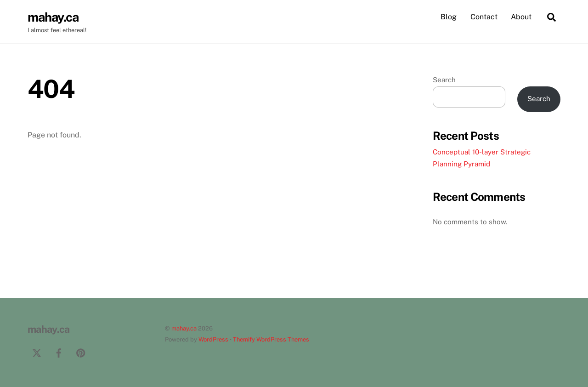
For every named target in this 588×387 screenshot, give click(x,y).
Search (444, 80)
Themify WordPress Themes (271, 339)
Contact (484, 17)
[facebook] (59, 352)
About (521, 17)
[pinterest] (81, 352)
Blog (449, 17)
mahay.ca (184, 328)
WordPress (213, 339)
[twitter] (37, 352)
